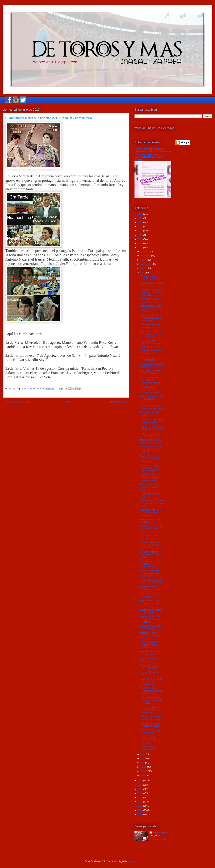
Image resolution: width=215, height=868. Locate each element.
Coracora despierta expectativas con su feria (151, 554)
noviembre (146, 255)
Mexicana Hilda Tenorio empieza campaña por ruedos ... (151, 573)
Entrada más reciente (18, 402)
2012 (141, 798)
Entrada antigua (117, 402)
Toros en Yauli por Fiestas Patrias (148, 486)
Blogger (131, 861)
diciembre (145, 251)
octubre (144, 260)
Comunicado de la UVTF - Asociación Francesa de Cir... (152, 503)
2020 (141, 235)
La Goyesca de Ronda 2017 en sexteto (151, 372)
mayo (143, 758)
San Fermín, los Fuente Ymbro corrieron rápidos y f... (151, 512)
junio (143, 754)
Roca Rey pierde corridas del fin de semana (150, 740)
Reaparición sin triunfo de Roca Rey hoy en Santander (151, 318)
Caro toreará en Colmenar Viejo (148, 748)
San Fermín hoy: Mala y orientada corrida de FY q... (151, 494)
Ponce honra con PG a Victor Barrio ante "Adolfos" (151, 603)
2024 (141, 218)
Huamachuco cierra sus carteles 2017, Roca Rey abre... (151, 292)
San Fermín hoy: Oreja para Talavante (151, 421)
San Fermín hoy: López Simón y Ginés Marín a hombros (151, 449)
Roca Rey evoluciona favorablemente (150, 434)
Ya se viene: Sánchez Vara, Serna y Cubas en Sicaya (151, 710)
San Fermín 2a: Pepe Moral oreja (150, 595)
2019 (141, 239)
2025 (141, 214)
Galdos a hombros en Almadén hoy (150, 326)
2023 (141, 222)
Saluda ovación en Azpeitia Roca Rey (150, 277)
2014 (141, 789)
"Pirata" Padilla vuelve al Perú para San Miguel (152, 407)
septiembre (146, 264)
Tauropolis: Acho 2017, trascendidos (151, 627)
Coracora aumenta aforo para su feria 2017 (152, 365)
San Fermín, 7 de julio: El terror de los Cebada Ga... (151, 681)
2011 (141, 802)
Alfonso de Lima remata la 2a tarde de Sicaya (151, 428)
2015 (141, 785)
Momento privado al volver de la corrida (150, 588)
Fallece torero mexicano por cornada (151, 731)
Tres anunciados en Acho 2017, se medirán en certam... (151, 380)
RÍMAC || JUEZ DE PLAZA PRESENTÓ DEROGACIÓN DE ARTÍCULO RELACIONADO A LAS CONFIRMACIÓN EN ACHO (153, 154)
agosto (144, 268)
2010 (141, 806)
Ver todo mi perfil (158, 839)
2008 (141, 814)
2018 (141, 243)
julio (143, 272)
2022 (141, 227)
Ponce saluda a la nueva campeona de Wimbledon (152, 399)
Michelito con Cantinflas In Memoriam (151, 653)
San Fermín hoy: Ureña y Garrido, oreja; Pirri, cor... (151, 529)
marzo (144, 767)
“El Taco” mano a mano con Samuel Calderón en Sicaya (151, 545)
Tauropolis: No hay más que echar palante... (151, 441)
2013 (141, 793)
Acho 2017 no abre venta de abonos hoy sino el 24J (151, 334)
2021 (141, 231)
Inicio (69, 402)
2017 (141, 248)
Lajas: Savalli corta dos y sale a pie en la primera (151, 645)
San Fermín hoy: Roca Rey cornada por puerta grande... (151, 478)
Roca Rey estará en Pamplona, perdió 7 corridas (150, 700)
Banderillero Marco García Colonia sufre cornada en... (151, 344)
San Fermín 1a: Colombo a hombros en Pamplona (151, 691)
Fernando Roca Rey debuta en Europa (150, 725)
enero (144, 775)
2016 (141, 781)
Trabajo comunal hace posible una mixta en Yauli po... (151, 308)
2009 (141, 810)
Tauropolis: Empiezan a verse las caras (151, 667)
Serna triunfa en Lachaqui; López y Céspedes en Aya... (150, 389)
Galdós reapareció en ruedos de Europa (150, 718)
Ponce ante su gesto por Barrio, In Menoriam (152, 581)
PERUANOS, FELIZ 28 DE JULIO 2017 (151, 300)
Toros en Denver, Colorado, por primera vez (152, 635)
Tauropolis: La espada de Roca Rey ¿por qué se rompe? (150, 468)
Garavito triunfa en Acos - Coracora (151, 284)
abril (143, 763)
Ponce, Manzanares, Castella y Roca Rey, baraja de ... (151, 459)
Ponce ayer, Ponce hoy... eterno (149, 660)
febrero (144, 771)
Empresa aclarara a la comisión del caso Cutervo (150, 619)
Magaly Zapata (160, 832)
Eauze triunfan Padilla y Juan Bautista (151, 611)
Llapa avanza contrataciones (148, 358)
